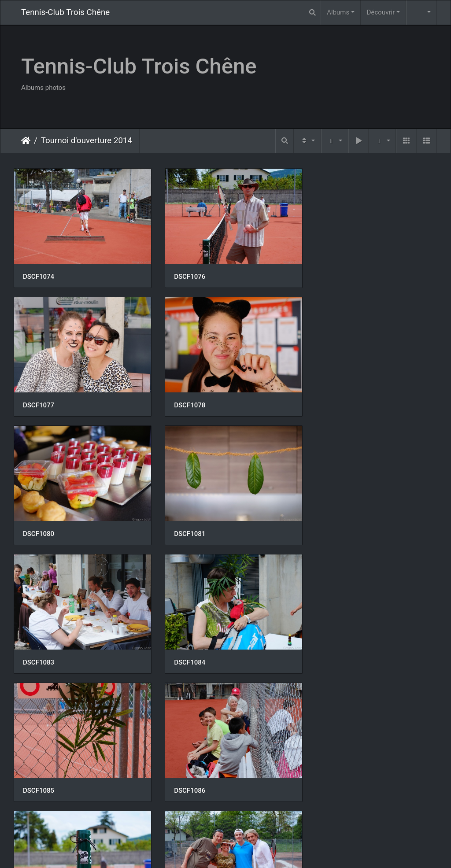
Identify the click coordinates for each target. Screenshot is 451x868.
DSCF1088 (330, 647)
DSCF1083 (39, 522)
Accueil (26, 140)
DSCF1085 (330, 522)
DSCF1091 (39, 772)
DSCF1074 (39, 273)
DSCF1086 (39, 646)
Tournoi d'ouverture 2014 (87, 140)
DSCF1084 (184, 522)
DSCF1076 (184, 273)
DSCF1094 (184, 772)
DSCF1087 (184, 647)
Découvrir (381, 12)
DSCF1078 (39, 398)
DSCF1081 (330, 398)
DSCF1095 (330, 772)
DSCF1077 (330, 273)
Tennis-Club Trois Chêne (65, 12)
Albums (338, 12)
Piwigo (245, 850)
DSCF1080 (184, 398)
